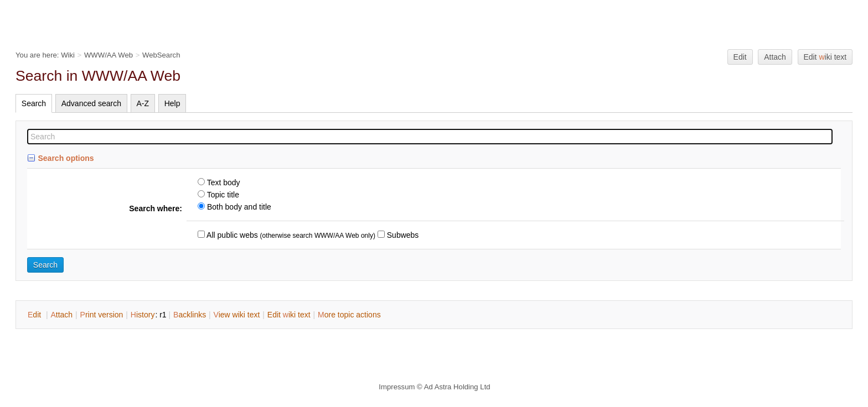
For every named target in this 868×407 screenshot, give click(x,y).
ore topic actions (349, 315)
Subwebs (402, 235)
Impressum (397, 387)
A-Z (143, 103)
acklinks (190, 315)
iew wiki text (237, 315)
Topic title (222, 195)
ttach (61, 315)
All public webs (231, 235)
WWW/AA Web (108, 55)
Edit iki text (825, 57)
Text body (223, 182)
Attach (775, 57)
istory (143, 315)
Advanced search (91, 103)
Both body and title (238, 207)
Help (172, 103)
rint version (102, 315)
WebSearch (161, 55)
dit (35, 315)
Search (34, 103)
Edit (740, 57)
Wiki (68, 55)
